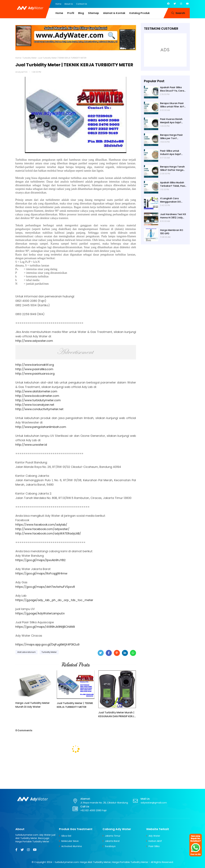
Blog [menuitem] (81, 13)
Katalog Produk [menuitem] (140, 13)
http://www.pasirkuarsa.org (35, 374)
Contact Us (82, 4)
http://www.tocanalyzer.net (35, 405)
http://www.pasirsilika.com (34, 369)
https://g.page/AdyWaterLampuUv (40, 613)
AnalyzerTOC (22, 72)
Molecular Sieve (70, 841)
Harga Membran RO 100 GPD (172, 232)
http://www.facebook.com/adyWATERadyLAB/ (48, 533)
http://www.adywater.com (34, 341)
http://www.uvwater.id (31, 445)
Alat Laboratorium (26, 652)
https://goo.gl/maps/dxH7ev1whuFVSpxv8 (45, 587)
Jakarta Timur (113, 836)
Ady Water (154, 836)
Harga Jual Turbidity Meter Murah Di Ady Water (33, 705)
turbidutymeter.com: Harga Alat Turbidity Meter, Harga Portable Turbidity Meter (101, 862)
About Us (69, 4)
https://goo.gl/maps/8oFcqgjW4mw (41, 573)
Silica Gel (66, 836)
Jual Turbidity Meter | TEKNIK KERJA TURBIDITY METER (75, 705)
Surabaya (110, 846)
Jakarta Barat (112, 841)
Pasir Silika (154, 846)
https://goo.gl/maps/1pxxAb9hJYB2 (41, 560)
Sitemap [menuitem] (93, 13)
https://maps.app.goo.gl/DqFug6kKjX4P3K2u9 (47, 644)
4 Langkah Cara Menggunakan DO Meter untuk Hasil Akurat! (171, 200)
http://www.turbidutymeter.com (38, 400)
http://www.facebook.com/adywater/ (42, 529)
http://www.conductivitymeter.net (39, 409)
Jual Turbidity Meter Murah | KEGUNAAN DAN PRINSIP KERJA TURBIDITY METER (117, 714)
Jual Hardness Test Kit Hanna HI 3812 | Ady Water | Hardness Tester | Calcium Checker (173, 216)
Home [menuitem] (59, 13)
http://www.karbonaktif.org (35, 365)
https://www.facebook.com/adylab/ (41, 525)
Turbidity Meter (29, 58)
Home (58, 4)
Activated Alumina (72, 846)
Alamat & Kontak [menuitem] (114, 13)
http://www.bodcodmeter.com (37, 396)
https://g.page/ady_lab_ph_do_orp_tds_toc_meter (54, 600)
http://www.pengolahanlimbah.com (41, 427)
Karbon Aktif (155, 841)
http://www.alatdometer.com (36, 391)
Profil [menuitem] (71, 13)
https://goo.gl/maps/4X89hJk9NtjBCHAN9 (45, 627)
